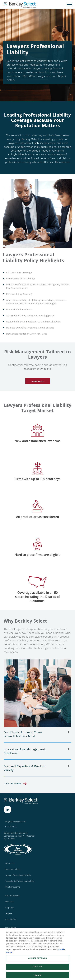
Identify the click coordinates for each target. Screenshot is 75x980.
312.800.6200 (10, 826)
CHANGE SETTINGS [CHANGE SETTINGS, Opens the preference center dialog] (37, 959)
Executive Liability (13, 869)
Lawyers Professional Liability (18, 875)
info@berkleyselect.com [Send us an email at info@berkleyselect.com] (15, 822)
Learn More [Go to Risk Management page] (37, 381)
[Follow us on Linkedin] (8, 810)
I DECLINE (37, 968)
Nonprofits (9, 907)
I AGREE (38, 976)
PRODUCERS (10, 928)
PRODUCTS (10, 863)
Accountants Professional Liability (20, 881)
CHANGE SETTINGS (48, 951)
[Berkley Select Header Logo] (20, 4)
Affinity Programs (12, 887)
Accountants (10, 919)
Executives (9, 902)
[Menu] (69, 4)
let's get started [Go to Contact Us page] (13, 784)
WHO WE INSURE (12, 896)
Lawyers (8, 913)
